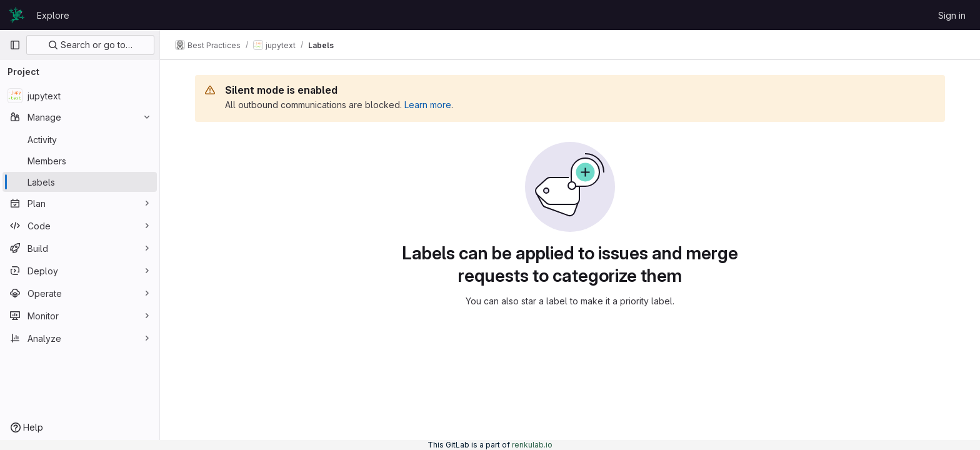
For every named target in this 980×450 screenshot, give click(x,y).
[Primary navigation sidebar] (15, 45)
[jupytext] (80, 96)
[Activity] (80, 139)
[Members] (80, 161)
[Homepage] (17, 15)
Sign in (952, 15)
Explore (53, 15)
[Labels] (80, 182)
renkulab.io (532, 445)
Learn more (428, 105)
